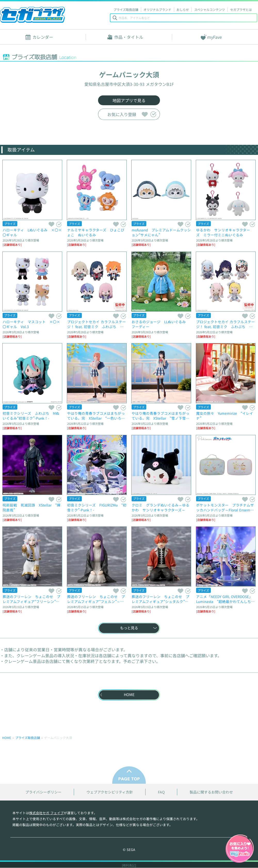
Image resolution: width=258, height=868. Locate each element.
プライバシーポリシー (43, 792)
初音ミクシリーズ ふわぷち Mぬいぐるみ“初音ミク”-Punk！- (31, 416)
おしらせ (183, 9)
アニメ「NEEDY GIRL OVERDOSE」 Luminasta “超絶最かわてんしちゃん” (225, 599)
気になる (153, 114)
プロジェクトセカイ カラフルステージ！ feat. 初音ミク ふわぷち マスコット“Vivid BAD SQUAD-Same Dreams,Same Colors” (96, 324)
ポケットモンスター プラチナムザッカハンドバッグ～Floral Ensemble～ (226, 507)
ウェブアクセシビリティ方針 (110, 792)
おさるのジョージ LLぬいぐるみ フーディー (160, 324)
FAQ (161, 792)
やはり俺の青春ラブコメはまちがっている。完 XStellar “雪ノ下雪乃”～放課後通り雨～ (160, 416)
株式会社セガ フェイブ (46, 813)
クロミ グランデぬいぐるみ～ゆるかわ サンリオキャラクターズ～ (160, 507)
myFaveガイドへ (240, 849)
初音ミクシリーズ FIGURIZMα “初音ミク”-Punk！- (97, 507)
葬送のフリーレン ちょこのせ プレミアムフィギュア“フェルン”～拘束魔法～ (96, 599)
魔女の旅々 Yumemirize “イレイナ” (225, 416)
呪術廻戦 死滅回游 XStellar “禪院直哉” (31, 507)
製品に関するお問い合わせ (211, 792)
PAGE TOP (129, 775)
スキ (145, 114)
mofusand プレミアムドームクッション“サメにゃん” (161, 232)
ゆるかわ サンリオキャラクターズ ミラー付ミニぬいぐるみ (223, 232)
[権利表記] (129, 865)
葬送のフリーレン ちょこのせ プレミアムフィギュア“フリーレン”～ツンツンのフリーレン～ (31, 599)
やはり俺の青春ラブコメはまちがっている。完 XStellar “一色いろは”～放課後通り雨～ (96, 416)
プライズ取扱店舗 (126, 9)
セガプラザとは (241, 9)
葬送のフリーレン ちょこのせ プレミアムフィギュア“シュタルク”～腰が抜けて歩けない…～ (160, 599)
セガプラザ (33, 15)
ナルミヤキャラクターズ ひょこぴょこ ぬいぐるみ (96, 232)
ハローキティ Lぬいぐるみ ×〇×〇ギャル (32, 232)
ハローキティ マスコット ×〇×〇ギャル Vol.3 (31, 324)
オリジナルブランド (157, 9)
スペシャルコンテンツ (210, 9)
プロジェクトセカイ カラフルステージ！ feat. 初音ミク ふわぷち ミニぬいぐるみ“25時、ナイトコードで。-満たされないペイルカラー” (225, 324)
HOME (7, 738)
